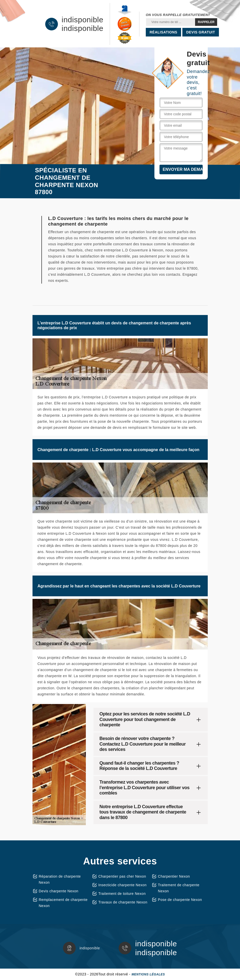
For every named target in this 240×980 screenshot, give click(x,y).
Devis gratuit (201, 32)
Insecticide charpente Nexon (122, 885)
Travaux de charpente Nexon (123, 902)
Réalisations (163, 32)
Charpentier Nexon (174, 876)
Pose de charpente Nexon (180, 900)
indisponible (83, 20)
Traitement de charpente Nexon (179, 888)
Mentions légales (148, 974)
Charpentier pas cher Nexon (122, 876)
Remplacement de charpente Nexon (63, 903)
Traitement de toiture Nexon (122, 894)
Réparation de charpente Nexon (60, 879)
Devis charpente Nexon (59, 891)
